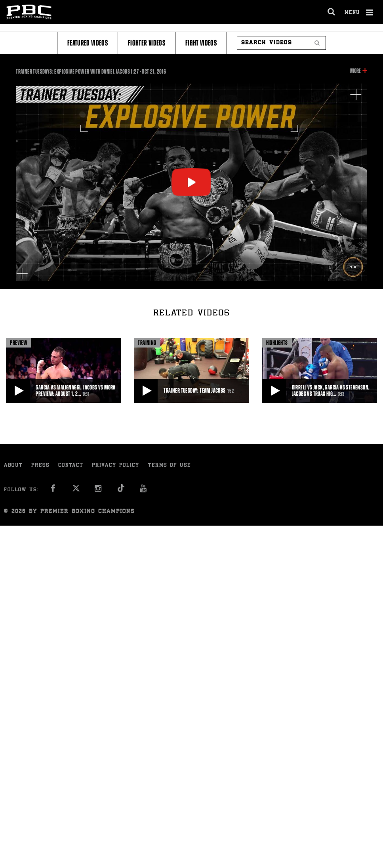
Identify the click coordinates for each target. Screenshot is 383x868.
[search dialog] (332, 12)
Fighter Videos (147, 43)
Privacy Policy (116, 466)
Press (40, 466)
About (13, 466)
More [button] (355, 71)
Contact (71, 466)
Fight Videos (201, 43)
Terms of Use (170, 466)
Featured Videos (88, 43)
